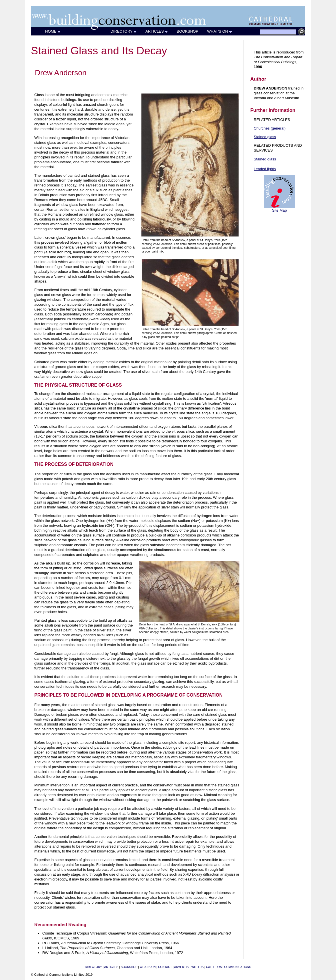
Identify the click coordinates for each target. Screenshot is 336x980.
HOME (53, 31)
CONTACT (165, 967)
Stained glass (265, 137)
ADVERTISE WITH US (189, 967)
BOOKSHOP (188, 31)
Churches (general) (270, 128)
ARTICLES (157, 31)
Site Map (279, 210)
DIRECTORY (124, 31)
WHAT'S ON (220, 31)
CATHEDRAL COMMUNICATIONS (229, 967)
